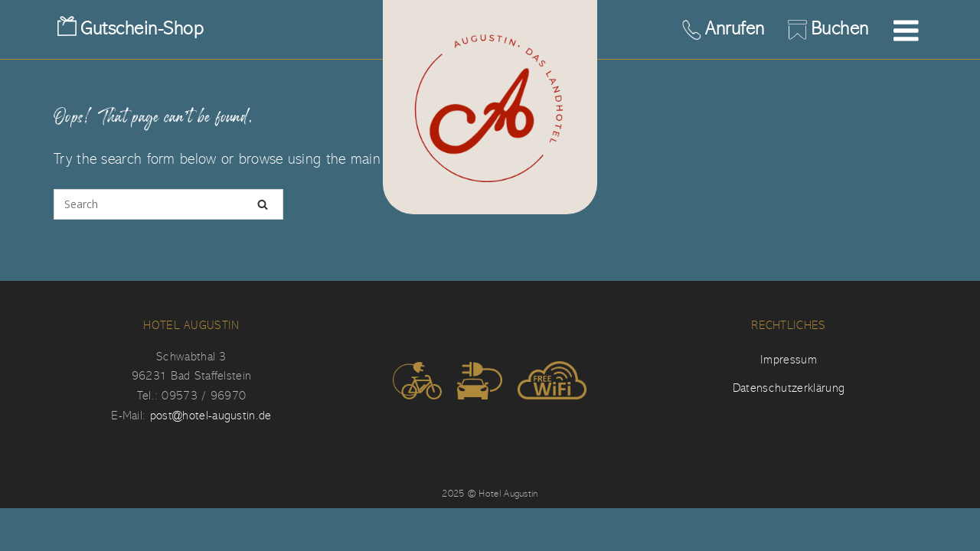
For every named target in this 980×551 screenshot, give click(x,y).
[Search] (263, 204)
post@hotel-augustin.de (211, 416)
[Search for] (168, 204)
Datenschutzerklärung (789, 388)
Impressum (789, 360)
